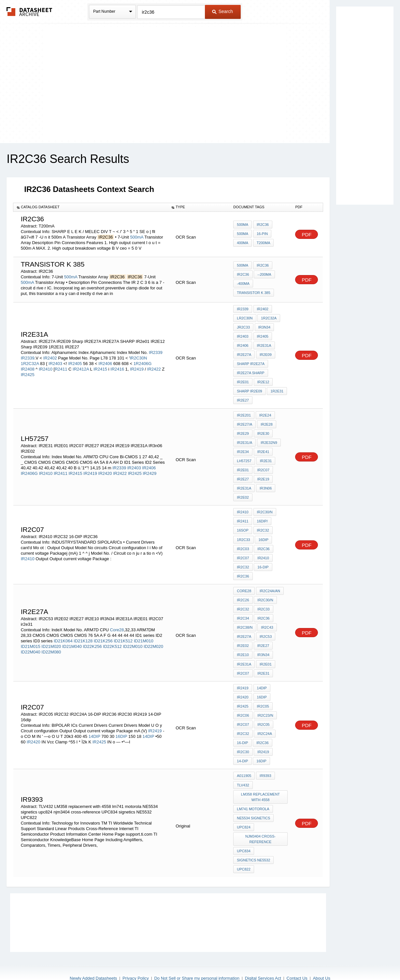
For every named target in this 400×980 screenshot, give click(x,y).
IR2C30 (243, 736)
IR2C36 (262, 225)
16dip (261, 745)
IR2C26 (243, 590)
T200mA (263, 242)
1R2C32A (30, 362)
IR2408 (28, 367)
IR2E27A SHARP (250, 371)
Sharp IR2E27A (251, 362)
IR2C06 (243, 701)
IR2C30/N (264, 505)
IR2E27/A (244, 420)
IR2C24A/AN (270, 581)
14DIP (94, 721)
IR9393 (265, 759)
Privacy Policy (136, 958)
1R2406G (143, 362)
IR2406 (105, 362)
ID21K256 (103, 629)
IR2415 (100, 367)
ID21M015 (31, 635)
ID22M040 (31, 640)
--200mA (264, 275)
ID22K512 (112, 635)
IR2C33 (263, 598)
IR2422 (154, 367)
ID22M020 (153, 635)
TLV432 (243, 768)
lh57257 (244, 455)
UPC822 (244, 849)
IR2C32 (263, 522)
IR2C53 (265, 625)
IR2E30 (263, 429)
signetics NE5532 (253, 841)
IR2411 (61, 468)
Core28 (117, 618)
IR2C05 (263, 692)
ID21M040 (72, 635)
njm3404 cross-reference (260, 820)
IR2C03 (243, 540)
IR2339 (156, 351)
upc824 (244, 809)
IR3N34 (264, 327)
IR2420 (105, 468)
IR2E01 (243, 464)
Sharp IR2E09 (249, 388)
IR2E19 (263, 473)
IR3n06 (265, 482)
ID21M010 (144, 629)
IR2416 (117, 367)
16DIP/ (262, 514)
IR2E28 (266, 420)
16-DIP (263, 558)
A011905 (244, 759)
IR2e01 (243, 379)
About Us (321, 958)
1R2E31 (277, 388)
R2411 (61, 367)
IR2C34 (243, 607)
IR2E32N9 (269, 438)
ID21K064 (63, 629)
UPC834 (244, 832)
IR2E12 (263, 379)
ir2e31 (263, 660)
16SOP (243, 522)
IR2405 (75, 362)
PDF (307, 234)
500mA (136, 237)
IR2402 (50, 356)
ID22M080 (51, 640)
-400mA (243, 284)
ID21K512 (123, 629)
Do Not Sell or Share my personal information (197, 958)
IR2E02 (243, 490)
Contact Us (297, 958)
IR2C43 (267, 616)
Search (222, 11)
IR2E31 (266, 455)
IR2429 (150, 468)
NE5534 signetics (253, 800)
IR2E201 (244, 411)
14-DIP (242, 745)
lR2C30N (139, 356)
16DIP (263, 531)
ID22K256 (93, 635)
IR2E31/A (244, 438)
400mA (243, 242)
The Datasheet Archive (29, 12)
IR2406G (29, 468)
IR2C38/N (245, 616)
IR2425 (28, 373)
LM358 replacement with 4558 (260, 779)
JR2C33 (243, 327)
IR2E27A (244, 353)
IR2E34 (243, 446)
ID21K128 (83, 629)
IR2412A (81, 367)
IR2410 (46, 367)
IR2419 (137, 367)
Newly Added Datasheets (93, 958)
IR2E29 (243, 429)
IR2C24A (265, 718)
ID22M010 (133, 635)
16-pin (262, 234)
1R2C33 (243, 531)
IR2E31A (264, 344)
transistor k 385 (254, 292)
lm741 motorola (253, 791)
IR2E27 (243, 397)
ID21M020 (51, 635)
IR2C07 (263, 464)
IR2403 (56, 362)
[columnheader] (91, 207)
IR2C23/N (265, 701)
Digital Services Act (263, 958)
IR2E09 (265, 353)
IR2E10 (243, 642)
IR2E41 (263, 446)
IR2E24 (265, 411)
